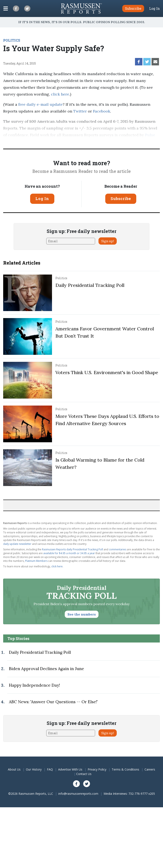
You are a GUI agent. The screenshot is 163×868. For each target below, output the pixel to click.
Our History (34, 769)
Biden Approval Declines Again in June (46, 669)
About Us (14, 769)
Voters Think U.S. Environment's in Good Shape (107, 372)
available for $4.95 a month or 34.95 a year (69, 553)
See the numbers (82, 614)
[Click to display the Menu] (6, 8)
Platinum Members (36, 561)
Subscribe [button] (133, 8)
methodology (67, 142)
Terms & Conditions (125, 769)
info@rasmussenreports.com (78, 794)
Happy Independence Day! (34, 685)
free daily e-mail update (40, 104)
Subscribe (121, 199)
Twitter (80, 111)
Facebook (102, 111)
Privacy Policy (97, 769)
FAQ (50, 769)
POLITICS (12, 40)
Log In (155, 8)
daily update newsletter (17, 544)
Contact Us (84, 774)
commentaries (118, 549)
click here (60, 94)
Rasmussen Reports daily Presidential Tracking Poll (72, 549)
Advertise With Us (70, 769)
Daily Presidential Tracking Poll (90, 285)
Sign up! (108, 241)
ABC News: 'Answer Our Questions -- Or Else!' (53, 702)
